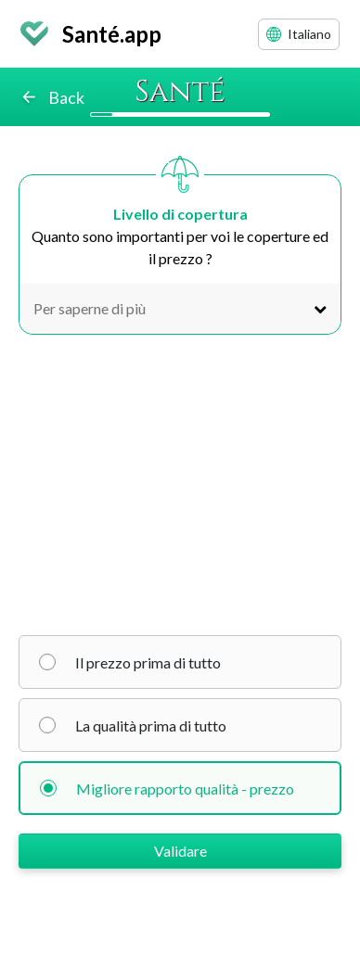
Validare (180, 851)
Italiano (299, 34)
